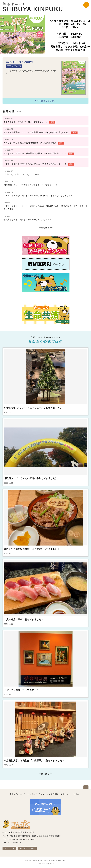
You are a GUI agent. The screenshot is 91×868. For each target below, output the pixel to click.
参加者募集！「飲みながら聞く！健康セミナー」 (26, 122)
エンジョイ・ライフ (36, 794)
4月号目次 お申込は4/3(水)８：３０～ (21, 174)
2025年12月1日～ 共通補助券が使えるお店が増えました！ (31, 185)
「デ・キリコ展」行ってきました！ (23, 690)
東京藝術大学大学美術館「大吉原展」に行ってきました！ (34, 761)
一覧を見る (44, 228)
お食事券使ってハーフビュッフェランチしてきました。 (33, 408)
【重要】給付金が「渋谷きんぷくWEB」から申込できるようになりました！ (38, 196)
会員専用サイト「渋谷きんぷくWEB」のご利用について (29, 220)
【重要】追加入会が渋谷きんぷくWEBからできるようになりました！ (35, 164)
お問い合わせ (29, 848)
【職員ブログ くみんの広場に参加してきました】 (31, 478)
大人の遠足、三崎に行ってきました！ (24, 620)
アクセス (11, 848)
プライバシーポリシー (46, 864)
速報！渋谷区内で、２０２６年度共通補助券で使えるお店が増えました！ (37, 132)
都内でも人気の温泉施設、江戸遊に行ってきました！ (32, 549)
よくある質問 (52, 794)
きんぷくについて (17, 794)
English (76, 794)
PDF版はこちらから (47, 101)
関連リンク (65, 794)
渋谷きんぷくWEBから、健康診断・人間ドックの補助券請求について (35, 153)
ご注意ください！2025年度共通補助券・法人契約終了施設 (30, 143)
